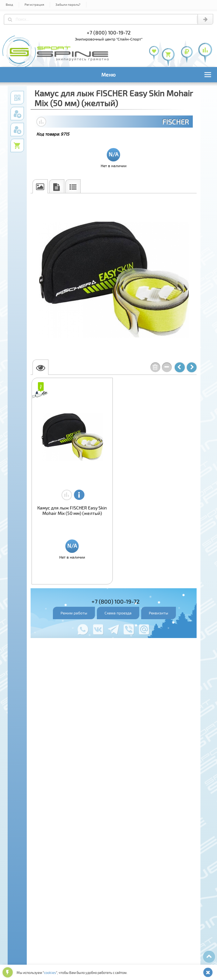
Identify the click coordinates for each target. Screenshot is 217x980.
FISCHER (176, 122)
